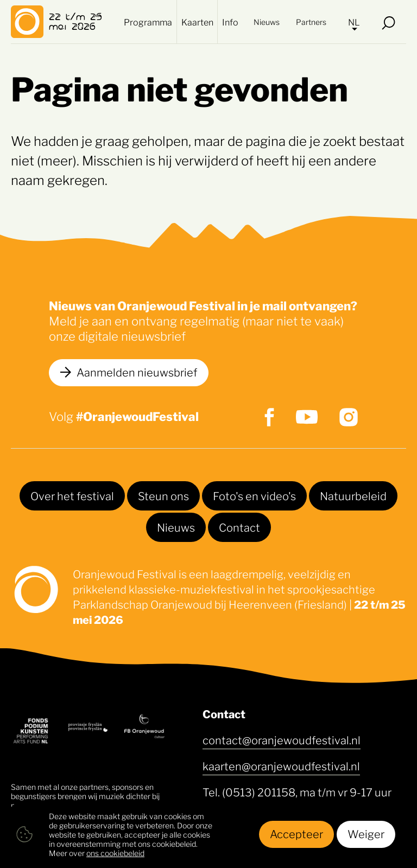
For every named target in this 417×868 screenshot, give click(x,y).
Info (230, 22)
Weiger (366, 833)
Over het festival (72, 495)
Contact (239, 527)
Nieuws (267, 21)
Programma (148, 22)
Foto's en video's (254, 495)
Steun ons (163, 495)
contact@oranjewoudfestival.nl (282, 739)
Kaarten (197, 22)
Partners (311, 21)
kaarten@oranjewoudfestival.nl (281, 765)
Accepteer (296, 833)
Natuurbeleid (353, 495)
